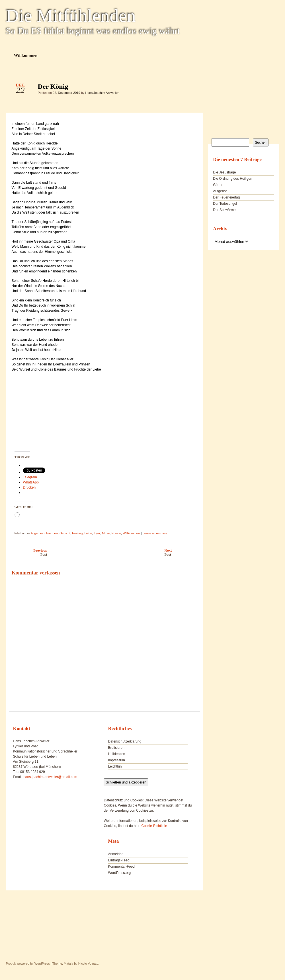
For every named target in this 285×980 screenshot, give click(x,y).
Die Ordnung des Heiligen (232, 179)
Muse (106, 533)
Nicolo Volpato (88, 964)
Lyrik (97, 533)
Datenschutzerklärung (125, 741)
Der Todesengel (225, 204)
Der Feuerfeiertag (226, 197)
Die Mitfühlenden (71, 16)
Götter (218, 185)
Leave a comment (155, 533)
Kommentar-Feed (121, 867)
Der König (188, 88)
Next (182, 552)
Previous (28, 552)
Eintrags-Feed (119, 860)
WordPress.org (119, 873)
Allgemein (38, 533)
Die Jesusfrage (224, 172)
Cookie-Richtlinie (154, 826)
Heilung (77, 533)
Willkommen (25, 55)
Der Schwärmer (225, 210)
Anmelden (116, 854)
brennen (52, 533)
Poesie (116, 533)
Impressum (116, 760)
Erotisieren (116, 748)
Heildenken (116, 754)
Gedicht (65, 533)
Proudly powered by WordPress (28, 964)
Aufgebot (220, 191)
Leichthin (115, 766)
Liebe (88, 533)
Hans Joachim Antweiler (102, 93)
